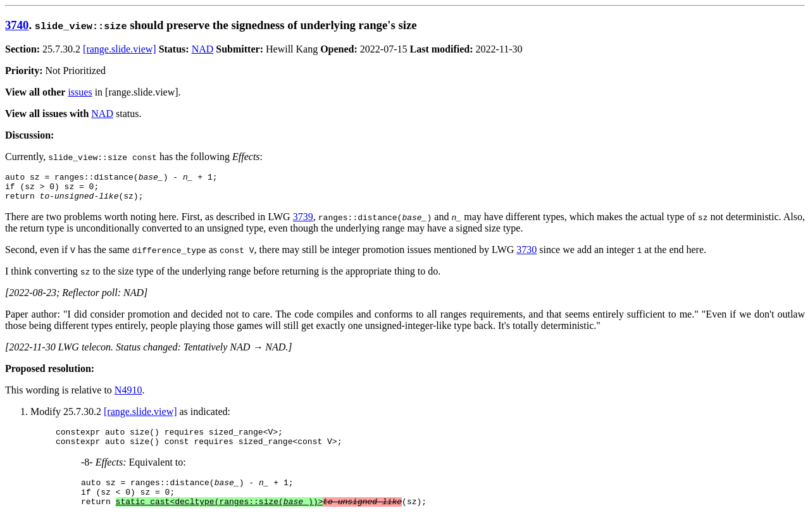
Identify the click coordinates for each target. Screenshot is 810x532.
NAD (203, 49)
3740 (17, 25)
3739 (303, 222)
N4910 (128, 396)
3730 (526, 255)
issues (80, 92)
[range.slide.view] (120, 49)
